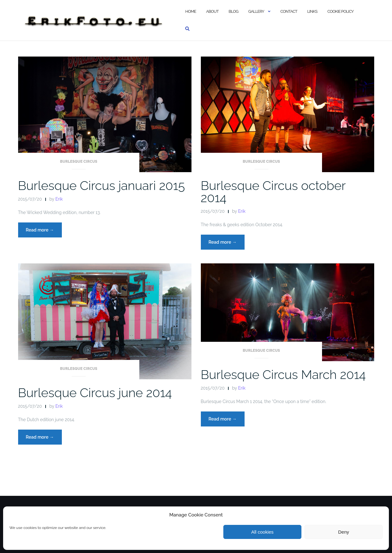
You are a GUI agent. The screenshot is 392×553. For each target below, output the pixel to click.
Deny (343, 532)
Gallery (256, 11)
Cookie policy (340, 11)
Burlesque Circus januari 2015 (102, 185)
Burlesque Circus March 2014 (283, 374)
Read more (44, 232)
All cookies (262, 532)
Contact (289, 11)
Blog (233, 11)
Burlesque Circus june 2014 (95, 393)
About (212, 11)
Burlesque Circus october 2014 (273, 192)
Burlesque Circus (79, 162)
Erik (59, 199)
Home (191, 11)
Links (312, 11)
